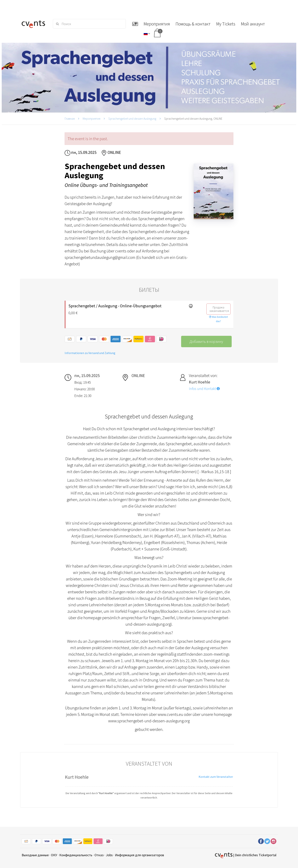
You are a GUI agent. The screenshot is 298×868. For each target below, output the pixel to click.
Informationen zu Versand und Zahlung (90, 353)
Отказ (99, 855)
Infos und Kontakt (204, 389)
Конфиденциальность (76, 855)
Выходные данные (35, 855)
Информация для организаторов (139, 855)
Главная (70, 119)
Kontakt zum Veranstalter (216, 777)
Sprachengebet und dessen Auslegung (132, 119)
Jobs (109, 855)
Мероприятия (92, 119)
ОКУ (54, 855)
